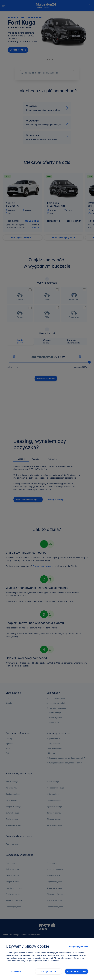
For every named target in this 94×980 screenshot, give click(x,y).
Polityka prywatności (79, 947)
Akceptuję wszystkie (76, 971)
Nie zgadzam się (49, 971)
